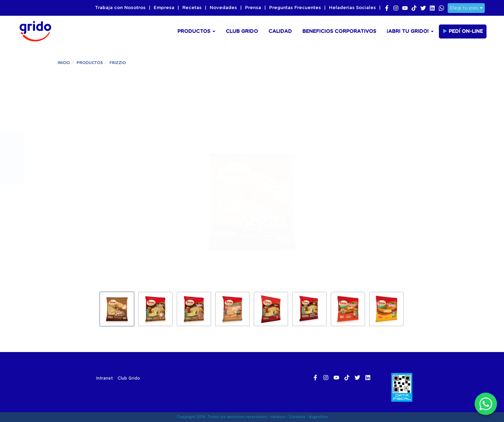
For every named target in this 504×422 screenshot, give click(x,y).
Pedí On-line (463, 31)
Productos (196, 31)
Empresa (164, 8)
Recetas (192, 8)
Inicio (64, 63)
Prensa (253, 8)
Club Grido (242, 31)
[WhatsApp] (486, 404)
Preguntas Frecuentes (295, 8)
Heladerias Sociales (352, 8)
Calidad (280, 31)
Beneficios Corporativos (339, 31)
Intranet (104, 378)
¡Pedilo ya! (107, 201)
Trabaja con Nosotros (120, 8)
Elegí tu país (466, 8)
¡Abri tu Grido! (410, 31)
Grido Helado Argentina (33, 30)
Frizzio (118, 63)
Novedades (223, 8)
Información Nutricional (367, 149)
